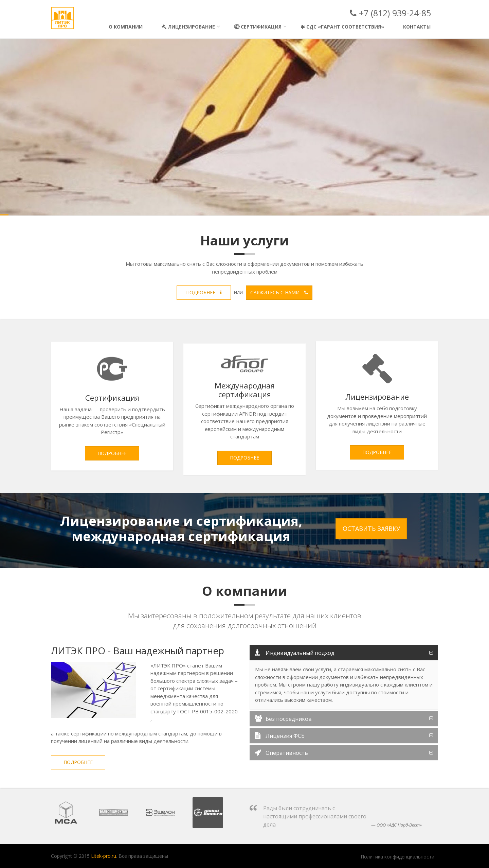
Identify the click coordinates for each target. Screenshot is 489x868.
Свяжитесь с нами (279, 292)
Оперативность (281, 753)
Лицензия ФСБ (280, 736)
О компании (126, 27)
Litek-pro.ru (104, 856)
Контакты (417, 27)
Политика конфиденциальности (397, 857)
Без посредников (283, 719)
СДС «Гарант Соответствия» (342, 27)
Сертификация (258, 27)
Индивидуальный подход (295, 653)
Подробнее (204, 292)
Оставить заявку (371, 528)
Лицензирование (188, 27)
